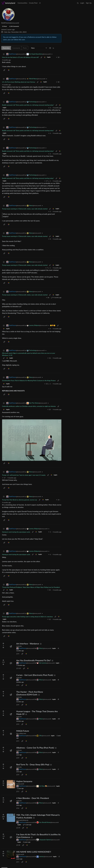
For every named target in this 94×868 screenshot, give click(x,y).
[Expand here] (11, 734)
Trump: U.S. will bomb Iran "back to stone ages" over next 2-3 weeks (24, 475)
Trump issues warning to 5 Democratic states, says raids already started (25, 209)
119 (19, 668)
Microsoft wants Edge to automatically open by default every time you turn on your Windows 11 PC (29, 354)
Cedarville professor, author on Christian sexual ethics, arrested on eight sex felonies (29, 406)
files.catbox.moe (21, 733)
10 (18, 845)
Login (82, 3)
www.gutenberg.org (22, 820)
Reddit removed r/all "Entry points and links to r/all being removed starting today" (28, 105)
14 (18, 828)
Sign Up (89, 3)
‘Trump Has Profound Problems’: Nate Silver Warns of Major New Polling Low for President (31, 587)
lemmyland (8, 3)
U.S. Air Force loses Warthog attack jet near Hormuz (19, 82)
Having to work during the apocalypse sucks (16, 532)
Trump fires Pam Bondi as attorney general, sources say (20, 500)
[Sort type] (39, 48)
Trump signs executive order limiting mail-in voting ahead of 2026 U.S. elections (27, 617)
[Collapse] (4, 54)
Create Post (33, 3)
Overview (6, 48)
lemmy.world (20, 784)
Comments (16, 48)
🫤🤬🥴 (53, 325)
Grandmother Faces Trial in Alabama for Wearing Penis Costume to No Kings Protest (29, 381)
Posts (25, 48)
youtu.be (19, 646)
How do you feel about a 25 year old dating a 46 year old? (20, 57)
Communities (22, 3)
